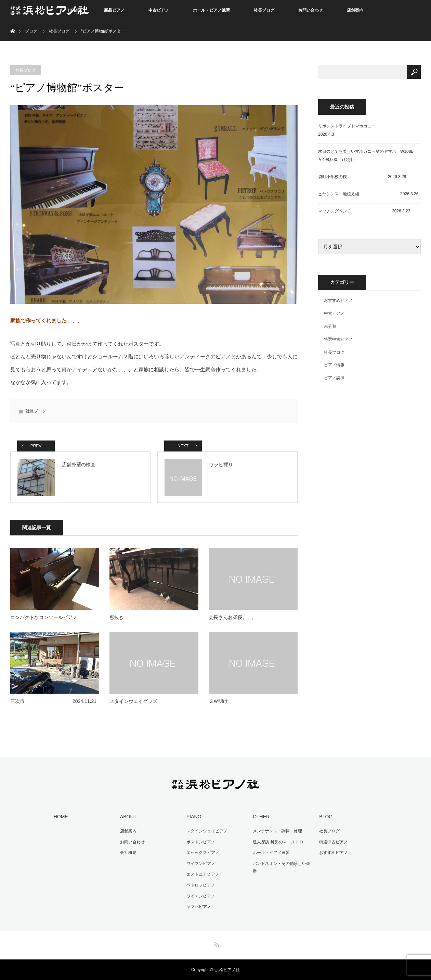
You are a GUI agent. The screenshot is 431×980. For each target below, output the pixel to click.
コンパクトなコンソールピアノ (44, 617)
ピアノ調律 (334, 378)
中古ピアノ (159, 10)
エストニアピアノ (203, 874)
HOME (61, 817)
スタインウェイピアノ (207, 831)
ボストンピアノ (201, 842)
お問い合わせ (311, 10)
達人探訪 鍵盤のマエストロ (278, 842)
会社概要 (128, 853)
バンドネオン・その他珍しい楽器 (282, 867)
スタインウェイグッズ (133, 701)
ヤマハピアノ (199, 907)
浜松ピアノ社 (227, 970)
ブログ (31, 31)
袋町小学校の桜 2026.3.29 (362, 177)
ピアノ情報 (334, 365)
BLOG (326, 817)
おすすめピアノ (338, 300)
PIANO (194, 817)
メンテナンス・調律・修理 (277, 831)
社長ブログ (264, 10)
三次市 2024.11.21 (53, 701)
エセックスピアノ (203, 853)
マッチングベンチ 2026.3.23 (364, 211)
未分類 (330, 326)
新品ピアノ (114, 10)
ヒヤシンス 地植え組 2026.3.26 (368, 194)
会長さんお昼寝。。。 (233, 617)
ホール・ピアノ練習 (211, 10)
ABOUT (128, 817)
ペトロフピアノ (201, 885)
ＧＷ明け (218, 701)
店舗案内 (355, 10)
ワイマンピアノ (201, 864)
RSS (215, 943)
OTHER (261, 817)
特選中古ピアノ (338, 339)
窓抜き (117, 617)
